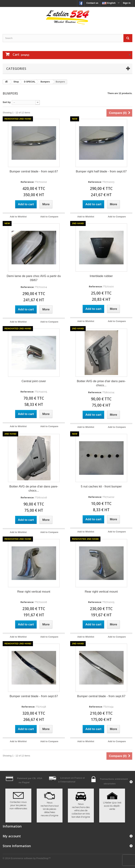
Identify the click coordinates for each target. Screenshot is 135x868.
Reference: (28, 182)
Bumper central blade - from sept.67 (34, 171)
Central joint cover (34, 381)
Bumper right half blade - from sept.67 (101, 171)
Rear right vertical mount (34, 592)
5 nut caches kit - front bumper (101, 486)
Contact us (92, 3)
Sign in (127, 3)
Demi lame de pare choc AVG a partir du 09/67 (34, 278)
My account (12, 836)
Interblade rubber (101, 276)
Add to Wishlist (18, 217)
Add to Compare (49, 217)
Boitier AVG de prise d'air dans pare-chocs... (101, 383)
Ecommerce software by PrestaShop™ (31, 858)
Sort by (7, 102)
